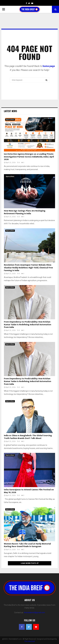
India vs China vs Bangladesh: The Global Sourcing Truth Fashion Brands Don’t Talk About (28, 437)
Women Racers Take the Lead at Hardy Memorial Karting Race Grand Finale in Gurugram (27, 545)
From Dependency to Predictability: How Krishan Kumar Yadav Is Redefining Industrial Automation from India (28, 325)
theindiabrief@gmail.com (34, 613)
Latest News (10, 111)
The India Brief (30, 641)
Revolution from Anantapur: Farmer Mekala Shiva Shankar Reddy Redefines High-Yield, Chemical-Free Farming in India (28, 268)
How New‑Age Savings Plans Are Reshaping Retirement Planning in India (25, 212)
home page (49, 66)
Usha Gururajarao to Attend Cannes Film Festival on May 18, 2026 (29, 491)
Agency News (10, 120)
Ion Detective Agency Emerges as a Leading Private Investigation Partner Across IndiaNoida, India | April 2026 (29, 157)
